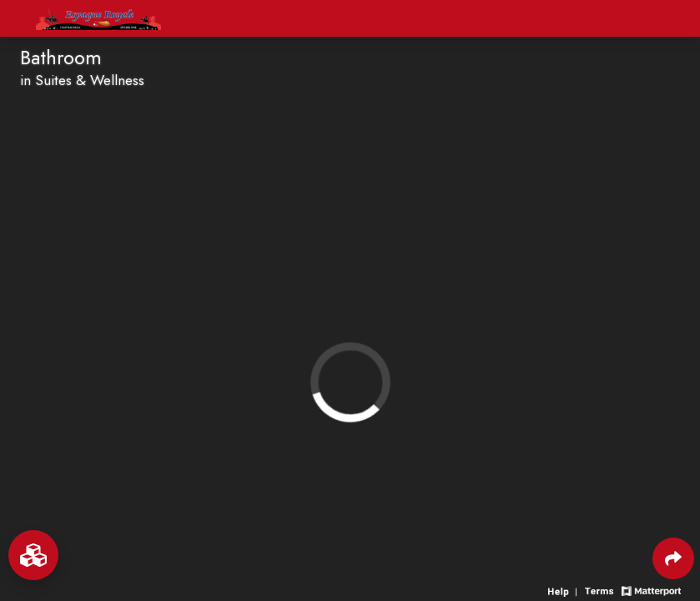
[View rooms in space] (33, 555)
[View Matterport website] (651, 590)
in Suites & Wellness (82, 80)
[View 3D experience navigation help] (564, 590)
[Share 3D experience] (673, 558)
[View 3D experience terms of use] (601, 590)
